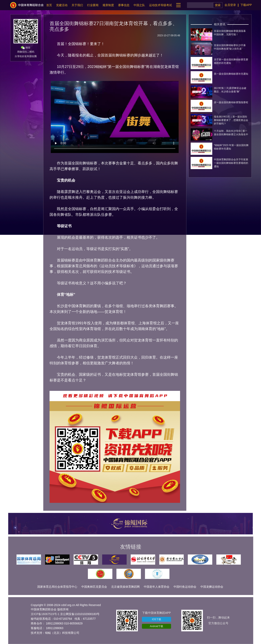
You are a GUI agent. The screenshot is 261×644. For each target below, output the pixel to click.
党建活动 (62, 5)
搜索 (218, 5)
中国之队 (139, 5)
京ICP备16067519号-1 (45, 614)
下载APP (246, 5)
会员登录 (230, 5)
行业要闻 (93, 5)
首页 (49, 5)
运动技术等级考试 (160, 5)
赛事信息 (124, 5)
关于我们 (77, 5)
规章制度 (108, 5)
